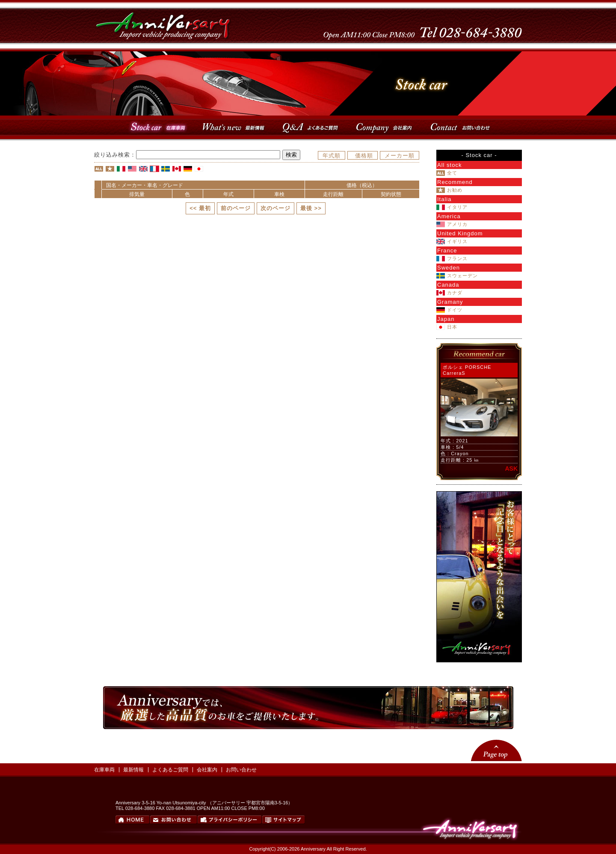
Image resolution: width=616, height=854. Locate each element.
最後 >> (311, 208)
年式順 (332, 156)
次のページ (275, 208)
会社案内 (207, 770)
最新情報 (133, 770)
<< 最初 (200, 208)
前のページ (236, 208)
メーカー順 (400, 156)
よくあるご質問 (170, 770)
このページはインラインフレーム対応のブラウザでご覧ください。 (479, 412)
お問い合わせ (241, 770)
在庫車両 (104, 770)
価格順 (364, 156)
